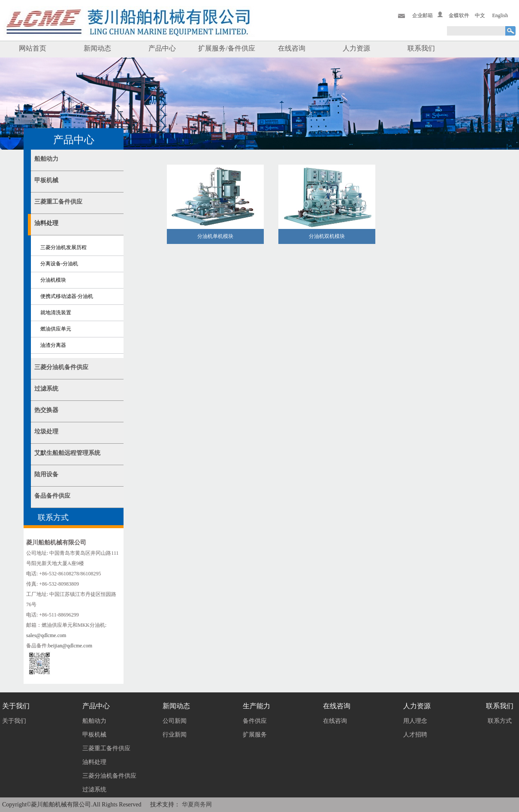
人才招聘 (415, 735)
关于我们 (14, 721)
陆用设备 (46, 474)
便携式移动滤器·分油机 (67, 296)
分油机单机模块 (215, 236)
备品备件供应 (52, 496)
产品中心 (162, 48)
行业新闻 (175, 735)
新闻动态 (97, 48)
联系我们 (421, 48)
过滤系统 (46, 389)
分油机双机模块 (327, 236)
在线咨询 (292, 48)
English (500, 15)
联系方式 (500, 721)
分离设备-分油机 (59, 264)
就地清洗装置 (56, 313)
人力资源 (356, 48)
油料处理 (46, 223)
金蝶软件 (459, 15)
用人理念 (415, 721)
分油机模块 (53, 280)
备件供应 (255, 721)
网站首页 (33, 48)
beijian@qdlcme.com (70, 646)
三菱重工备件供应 (58, 202)
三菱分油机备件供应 (61, 367)
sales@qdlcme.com (46, 635)
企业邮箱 (422, 15)
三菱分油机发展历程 (63, 247)
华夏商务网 (197, 804)
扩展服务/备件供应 (226, 48)
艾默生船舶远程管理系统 (67, 453)
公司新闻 (175, 721)
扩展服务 (255, 735)
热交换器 (46, 410)
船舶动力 (46, 159)
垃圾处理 (46, 432)
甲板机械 (46, 180)
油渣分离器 (53, 345)
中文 (480, 15)
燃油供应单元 (56, 329)
